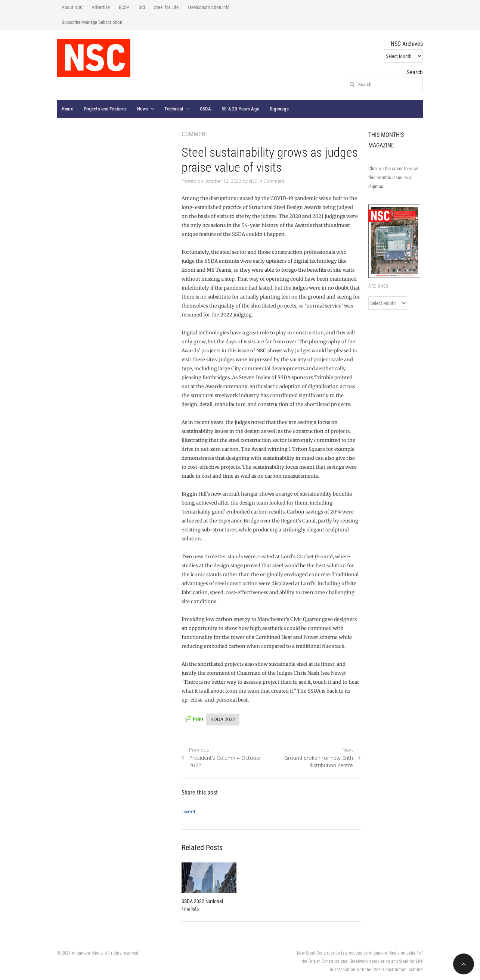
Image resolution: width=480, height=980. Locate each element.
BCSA (124, 7)
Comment (274, 181)
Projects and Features (105, 109)
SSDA (205, 109)
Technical (174, 109)
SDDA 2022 (223, 719)
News (143, 109)
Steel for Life (166, 7)
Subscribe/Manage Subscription (92, 22)
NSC (253, 181)
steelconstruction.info (209, 7)
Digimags (279, 109)
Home (67, 109)
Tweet (188, 811)
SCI (142, 7)
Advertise (101, 7)
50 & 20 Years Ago (240, 109)
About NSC (72, 7)
